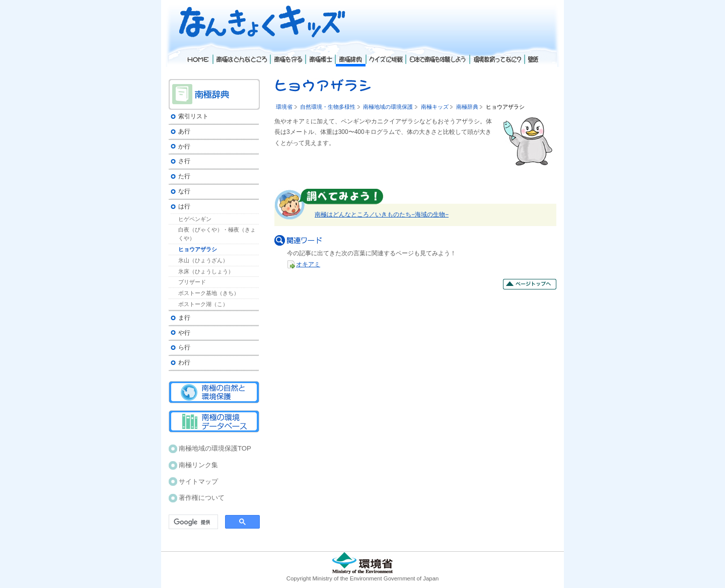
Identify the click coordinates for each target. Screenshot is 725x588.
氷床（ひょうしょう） (206, 271)
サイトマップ (198, 482)
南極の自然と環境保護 (214, 392)
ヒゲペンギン (195, 219)
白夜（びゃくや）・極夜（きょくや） (217, 234)
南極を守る (287, 55)
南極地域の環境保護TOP (215, 448)
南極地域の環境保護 (388, 107)
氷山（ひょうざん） (203, 260)
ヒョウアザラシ (198, 249)
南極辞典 (467, 107)
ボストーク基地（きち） (209, 293)
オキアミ (308, 264)
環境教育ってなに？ (497, 55)
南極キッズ (435, 107)
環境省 (284, 107)
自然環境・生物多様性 (328, 107)
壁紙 (532, 55)
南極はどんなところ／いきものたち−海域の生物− (382, 214)
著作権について (202, 498)
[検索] (192, 522)
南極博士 (320, 55)
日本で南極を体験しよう (437, 55)
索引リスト (193, 116)
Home (198, 55)
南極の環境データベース (214, 421)
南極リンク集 (198, 465)
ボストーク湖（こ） (203, 304)
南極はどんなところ (241, 55)
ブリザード (192, 282)
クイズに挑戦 (385, 55)
